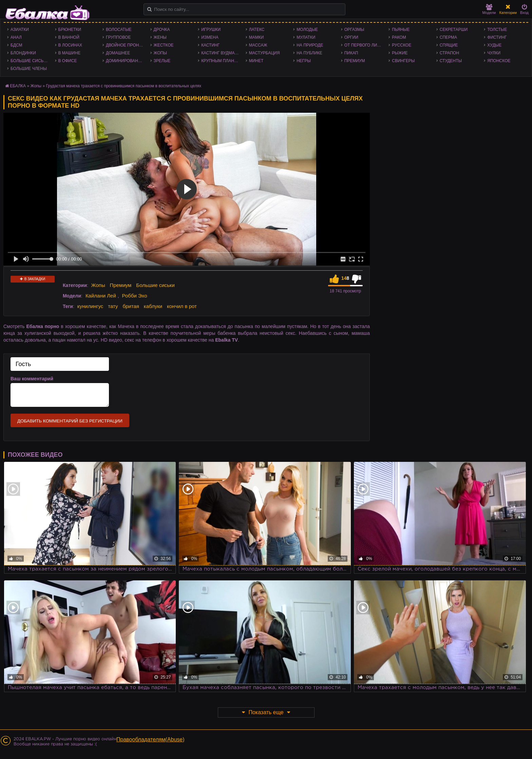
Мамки (256, 37)
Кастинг (210, 45)
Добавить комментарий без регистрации (70, 421)
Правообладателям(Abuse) (150, 739)
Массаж (258, 45)
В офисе (68, 61)
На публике (309, 53)
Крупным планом (221, 61)
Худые (494, 45)
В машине (70, 53)
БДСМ (16, 45)
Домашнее (118, 53)
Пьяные (401, 30)
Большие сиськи (30, 61)
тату (113, 306)
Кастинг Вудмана (221, 53)
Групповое (118, 37)
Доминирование (125, 61)
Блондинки (23, 53)
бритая (131, 306)
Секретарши (454, 30)
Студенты (451, 61)
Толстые (497, 30)
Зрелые (162, 61)
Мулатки (306, 37)
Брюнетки (70, 30)
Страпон (449, 53)
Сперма (448, 37)
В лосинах (70, 45)
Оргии (351, 37)
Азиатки (20, 30)
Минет (256, 61)
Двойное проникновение (126, 45)
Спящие (449, 45)
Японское (499, 61)
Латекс (257, 30)
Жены (160, 37)
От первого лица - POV (365, 45)
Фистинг (497, 37)
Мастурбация (264, 53)
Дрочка (162, 30)
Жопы (160, 53)
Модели (489, 9)
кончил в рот (182, 306)
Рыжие (400, 53)
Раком (399, 37)
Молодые (307, 30)
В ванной (69, 37)
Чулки (494, 53)
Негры (304, 61)
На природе (310, 45)
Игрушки (211, 30)
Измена (210, 37)
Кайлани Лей (101, 296)
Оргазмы (354, 30)
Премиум (355, 61)
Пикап (351, 53)
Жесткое (164, 45)
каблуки (153, 306)
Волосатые (119, 30)
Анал (16, 37)
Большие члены (29, 69)
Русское (402, 45)
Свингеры (403, 61)
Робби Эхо (135, 296)
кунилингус (90, 306)
